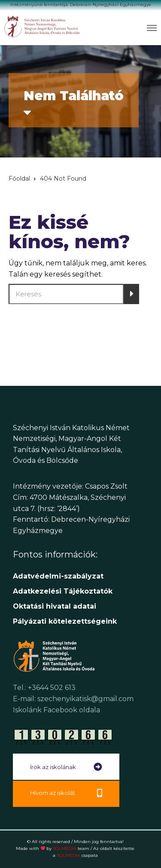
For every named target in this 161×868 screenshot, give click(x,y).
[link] (43, 26)
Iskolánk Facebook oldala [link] (56, 710)
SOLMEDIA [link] (71, 848)
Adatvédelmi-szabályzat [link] (59, 576)
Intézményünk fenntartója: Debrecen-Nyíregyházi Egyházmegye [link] (81, 5)
